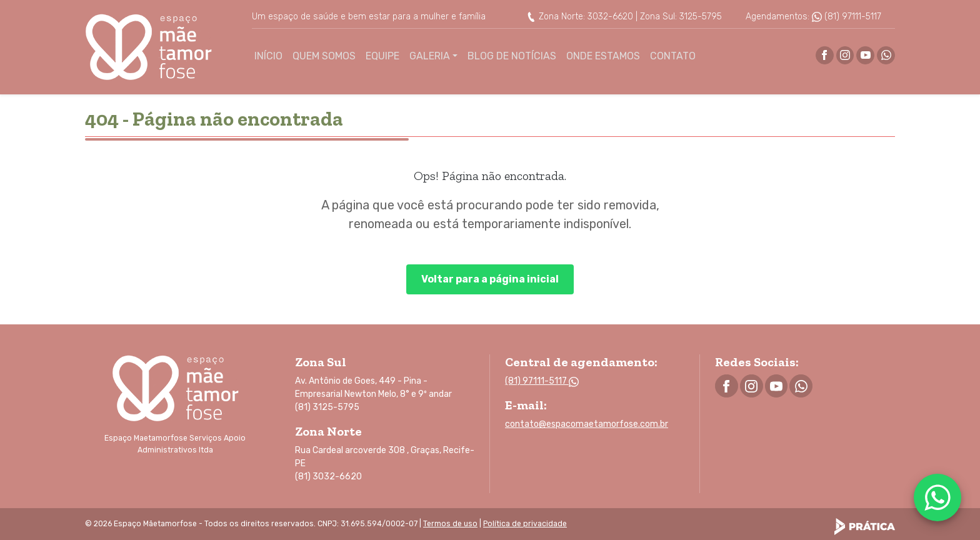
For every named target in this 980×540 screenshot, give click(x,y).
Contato (673, 56)
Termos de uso (450, 524)
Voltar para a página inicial (490, 279)
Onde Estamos (603, 56)
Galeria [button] (430, 56)
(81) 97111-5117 (847, 17)
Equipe (382, 56)
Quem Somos (324, 56)
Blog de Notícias (512, 56)
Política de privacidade (525, 524)
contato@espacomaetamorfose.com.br (587, 424)
